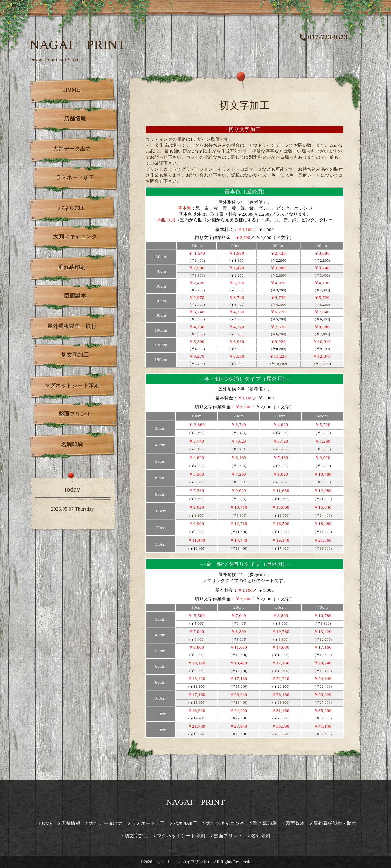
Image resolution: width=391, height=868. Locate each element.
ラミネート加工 (75, 177)
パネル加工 (72, 208)
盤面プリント (75, 414)
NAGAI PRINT (78, 45)
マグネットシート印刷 (72, 385)
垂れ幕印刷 (72, 267)
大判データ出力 (72, 149)
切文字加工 (75, 355)
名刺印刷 (72, 444)
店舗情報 (75, 118)
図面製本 (75, 296)
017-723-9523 (324, 37)
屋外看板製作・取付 (72, 326)
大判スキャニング (75, 237)
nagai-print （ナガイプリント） (182, 862)
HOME (72, 90)
